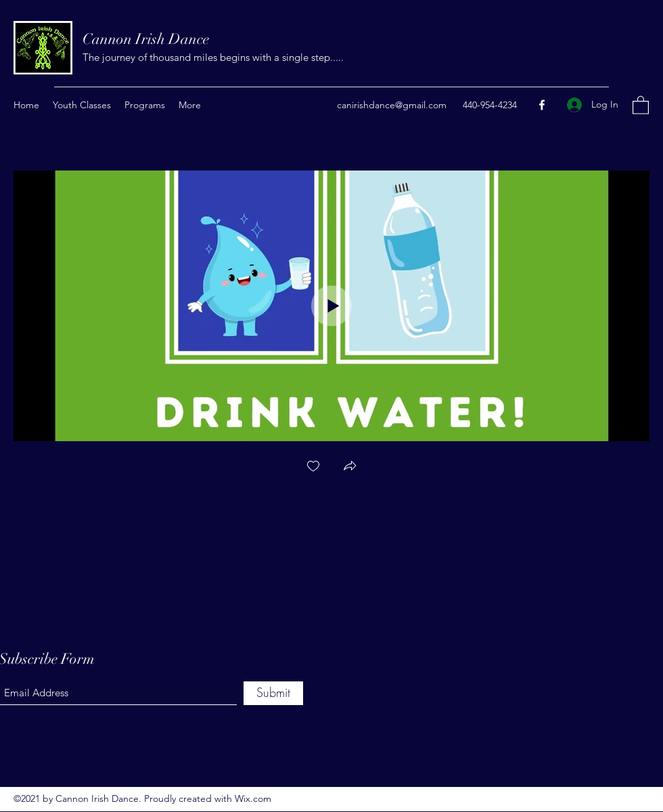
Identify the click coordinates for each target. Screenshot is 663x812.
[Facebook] (542, 105)
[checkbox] (313, 467)
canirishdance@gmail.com (392, 105)
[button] (641, 105)
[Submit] (273, 693)
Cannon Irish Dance (146, 39)
